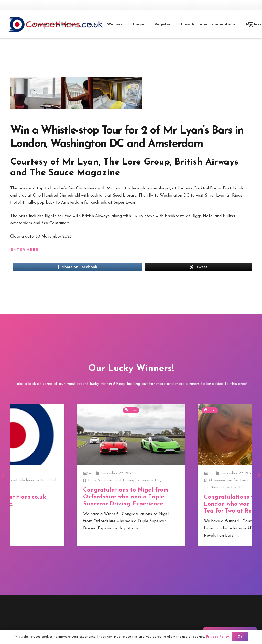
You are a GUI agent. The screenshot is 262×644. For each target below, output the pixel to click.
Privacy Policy (217, 637)
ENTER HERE (24, 250)
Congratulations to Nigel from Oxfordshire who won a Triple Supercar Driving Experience (126, 497)
